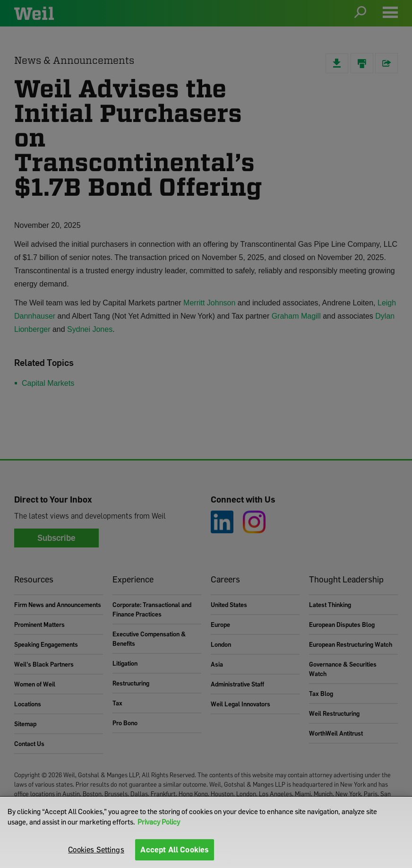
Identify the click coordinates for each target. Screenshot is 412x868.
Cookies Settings (96, 850)
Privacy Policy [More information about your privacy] (159, 822)
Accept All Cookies (175, 850)
